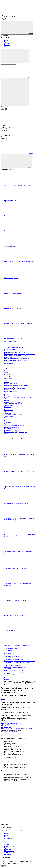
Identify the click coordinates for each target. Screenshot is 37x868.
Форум (6, 46)
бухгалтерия (4, 735)
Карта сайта (8, 854)
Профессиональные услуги (9, 732)
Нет (2, 109)
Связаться (4, 722)
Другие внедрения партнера (11, 724)
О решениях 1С (9, 846)
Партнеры (7, 45)
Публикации (8, 42)
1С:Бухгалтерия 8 (6, 727)
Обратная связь (9, 851)
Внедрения (8, 40)
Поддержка (8, 849)
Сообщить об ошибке (11, 852)
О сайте (7, 845)
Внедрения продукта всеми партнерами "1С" (17, 728)
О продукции (5, 35)
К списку (3, 699)
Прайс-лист (8, 848)
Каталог (7, 834)
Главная (7, 678)
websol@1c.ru (23, 863)
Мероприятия (8, 43)
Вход (30, 167)
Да (6, 109)
